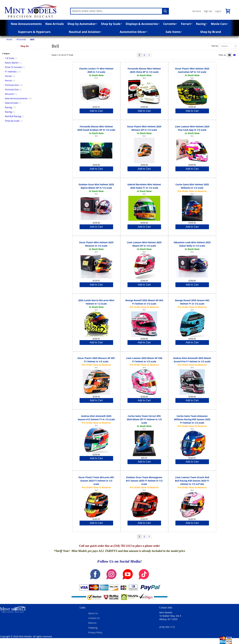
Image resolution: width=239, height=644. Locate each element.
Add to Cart (96, 111)
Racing (202, 24)
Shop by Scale (111, 24)
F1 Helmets (11, 72)
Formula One (12, 85)
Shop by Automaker (82, 24)
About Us (93, 613)
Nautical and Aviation (85, 32)
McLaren (10, 94)
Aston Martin (12, 63)
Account (197, 11)
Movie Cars (220, 24)
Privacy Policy (95, 632)
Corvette (170, 24)
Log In (218, 11)
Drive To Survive (13, 67)
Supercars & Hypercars (34, 32)
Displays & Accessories (143, 24)
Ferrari (187, 24)
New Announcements (26, 24)
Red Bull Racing (13, 116)
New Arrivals (55, 24)
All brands (21, 39)
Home (9, 39)
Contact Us (94, 618)
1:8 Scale (10, 58)
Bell (32, 39)
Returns (92, 623)
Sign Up (208, 11)
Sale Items (174, 32)
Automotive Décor (133, 32)
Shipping (93, 628)
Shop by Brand (211, 32)
